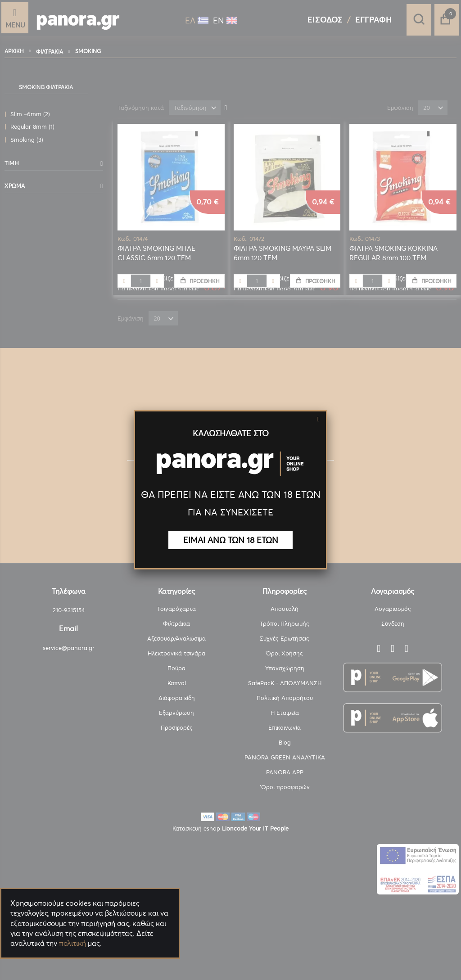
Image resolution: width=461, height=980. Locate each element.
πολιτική (72, 943)
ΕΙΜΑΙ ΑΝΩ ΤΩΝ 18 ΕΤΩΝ (231, 540)
